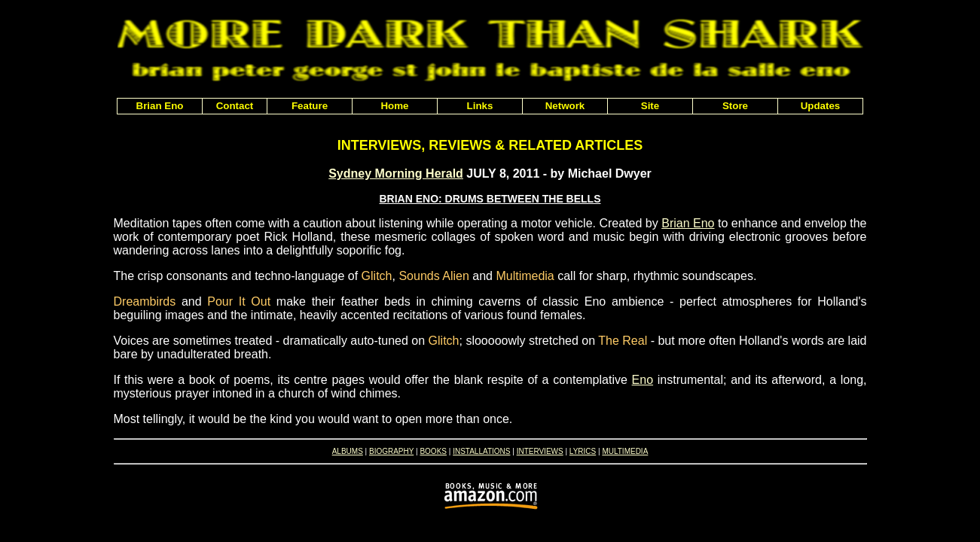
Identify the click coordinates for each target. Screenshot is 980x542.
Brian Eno (688, 223)
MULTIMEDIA (625, 451)
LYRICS (583, 451)
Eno (643, 380)
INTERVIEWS (540, 451)
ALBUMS (348, 451)
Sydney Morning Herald (396, 174)
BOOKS (433, 451)
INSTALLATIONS (481, 451)
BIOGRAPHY (391, 451)
